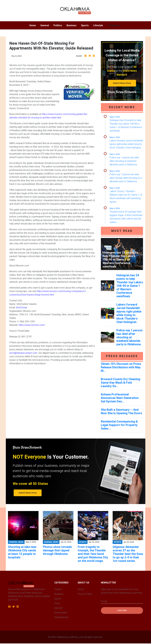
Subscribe (122, 610)
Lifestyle (98, 25)
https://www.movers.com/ (32, 325)
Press (57, 603)
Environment (61, 613)
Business (72, 25)
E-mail (104, 601)
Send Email (21, 307)
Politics (58, 25)
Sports (85, 25)
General (45, 25)
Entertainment (61, 617)
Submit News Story (122, 83)
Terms (81, 589)
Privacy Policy (85, 594)
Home (34, 25)
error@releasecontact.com (23, 353)
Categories (114, 25)
